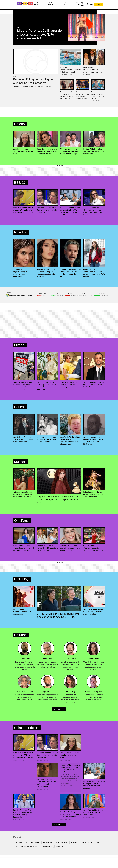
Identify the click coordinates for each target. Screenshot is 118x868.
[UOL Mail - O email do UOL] (83, 4)
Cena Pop (18, 843)
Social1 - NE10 (47, 847)
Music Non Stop (62, 843)
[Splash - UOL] (25, 3)
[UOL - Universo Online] (35, 4)
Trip (16, 847)
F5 (26, 843)
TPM (97, 843)
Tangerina (59, 847)
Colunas (75, 2)
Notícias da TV (87, 843)
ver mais (59, 710)
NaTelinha (74, 843)
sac (79, 4)
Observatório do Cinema (29, 847)
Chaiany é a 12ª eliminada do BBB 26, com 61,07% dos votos (33, 87)
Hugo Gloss (35, 843)
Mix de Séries (48, 843)
